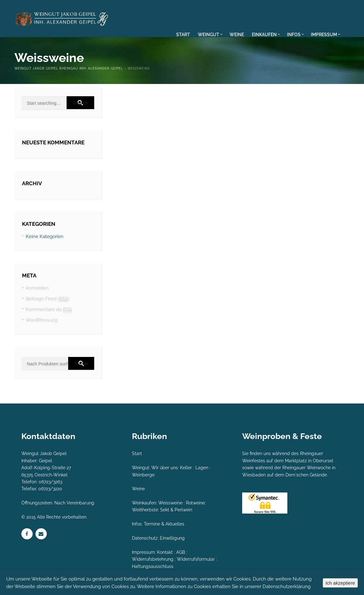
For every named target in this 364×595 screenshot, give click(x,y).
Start (137, 453)
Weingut (141, 468)
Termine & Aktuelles (164, 524)
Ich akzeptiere (340, 583)
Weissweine (170, 503)
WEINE (237, 34)
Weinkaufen (144, 503)
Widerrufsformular (196, 559)
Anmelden (37, 288)
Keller (186, 468)
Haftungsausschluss (153, 566)
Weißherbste (145, 510)
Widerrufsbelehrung (153, 559)
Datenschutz (145, 538)
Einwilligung (172, 538)
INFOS (296, 34)
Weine (138, 489)
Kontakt (165, 552)
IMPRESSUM (325, 34)
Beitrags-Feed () (47, 299)
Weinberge (143, 475)
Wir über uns (165, 468)
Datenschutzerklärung (287, 587)
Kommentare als (49, 310)
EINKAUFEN (266, 34)
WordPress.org (42, 320)
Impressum (143, 552)
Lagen (202, 468)
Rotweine (195, 503)
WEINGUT (210, 34)
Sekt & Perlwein (176, 510)
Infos (137, 524)
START (183, 34)
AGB (181, 552)
